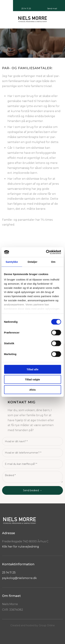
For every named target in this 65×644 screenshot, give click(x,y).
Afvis (32, 390)
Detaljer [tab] (33, 262)
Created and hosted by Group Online (33, 625)
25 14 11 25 (9, 572)
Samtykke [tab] (12, 262)
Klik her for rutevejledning (21, 547)
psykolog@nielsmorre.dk (19, 578)
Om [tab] (53, 262)
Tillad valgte (32, 379)
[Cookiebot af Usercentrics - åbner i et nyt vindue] (46, 252)
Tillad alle (32, 369)
